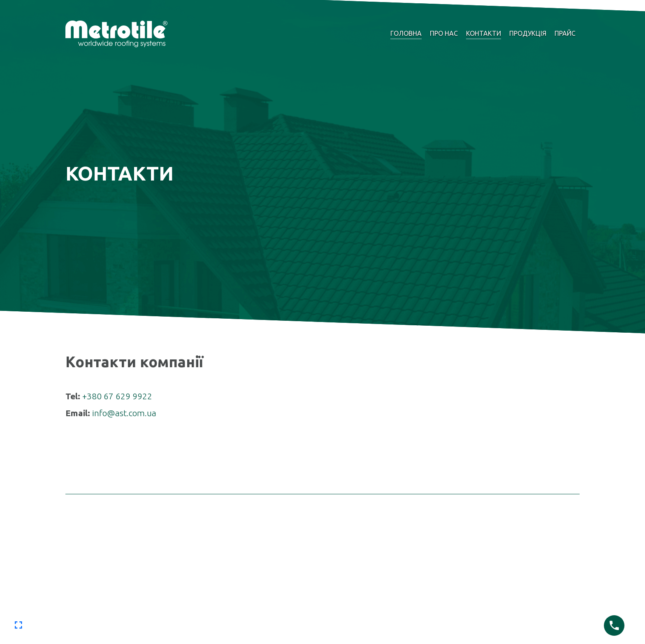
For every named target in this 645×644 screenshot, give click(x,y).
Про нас (444, 33)
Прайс (565, 33)
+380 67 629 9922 (117, 396)
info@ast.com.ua (124, 413)
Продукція (528, 33)
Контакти (484, 33)
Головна (406, 33)
